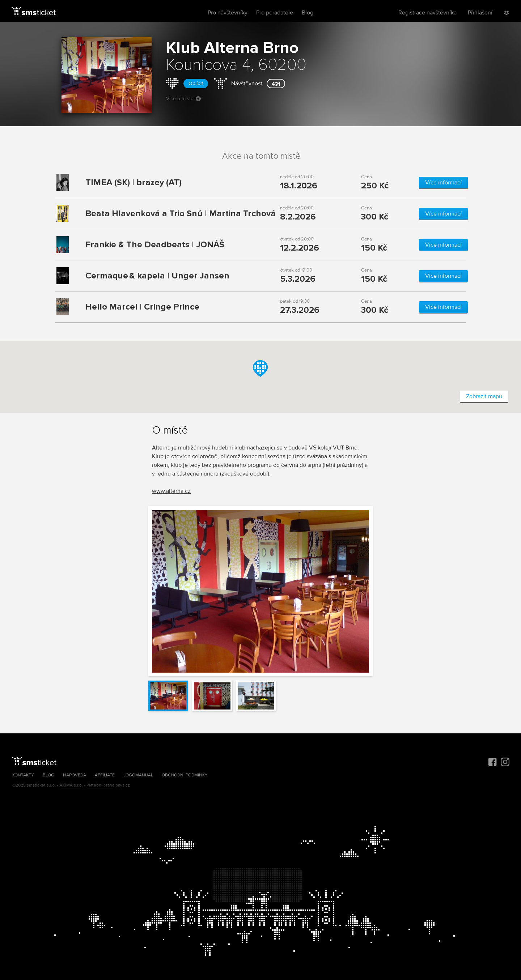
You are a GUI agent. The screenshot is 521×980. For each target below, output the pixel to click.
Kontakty (23, 775)
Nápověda (75, 775)
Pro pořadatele (275, 13)
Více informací (443, 183)
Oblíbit (196, 83)
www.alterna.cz (171, 491)
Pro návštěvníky (228, 13)
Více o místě (183, 99)
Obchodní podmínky (185, 775)
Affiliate (105, 775)
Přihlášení (480, 13)
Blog (308, 13)
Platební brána (100, 785)
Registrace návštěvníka (427, 13)
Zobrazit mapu (484, 396)
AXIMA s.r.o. (71, 785)
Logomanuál (138, 775)
